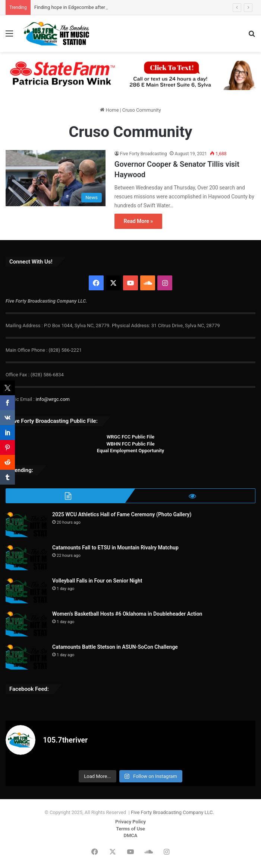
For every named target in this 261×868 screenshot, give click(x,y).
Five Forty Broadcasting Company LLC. (172, 812)
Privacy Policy (130, 822)
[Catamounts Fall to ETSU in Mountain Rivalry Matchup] (26, 558)
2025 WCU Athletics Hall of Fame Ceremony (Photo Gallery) (122, 514)
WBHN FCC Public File (130, 444)
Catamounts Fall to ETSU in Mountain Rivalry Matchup (115, 548)
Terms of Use (130, 829)
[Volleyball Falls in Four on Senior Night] (26, 591)
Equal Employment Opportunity (131, 451)
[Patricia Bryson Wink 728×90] (130, 74)
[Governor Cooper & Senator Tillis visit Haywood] (56, 178)
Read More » (138, 221)
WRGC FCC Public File (130, 437)
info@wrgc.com (53, 399)
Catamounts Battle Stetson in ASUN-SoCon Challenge (115, 647)
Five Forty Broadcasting (144, 154)
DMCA (130, 835)
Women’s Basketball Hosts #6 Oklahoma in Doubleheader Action (127, 614)
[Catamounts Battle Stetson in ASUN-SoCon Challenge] (26, 657)
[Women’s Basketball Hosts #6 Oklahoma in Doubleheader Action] (26, 624)
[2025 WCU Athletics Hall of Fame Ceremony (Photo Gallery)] (26, 525)
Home (109, 110)
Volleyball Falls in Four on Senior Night (97, 581)
